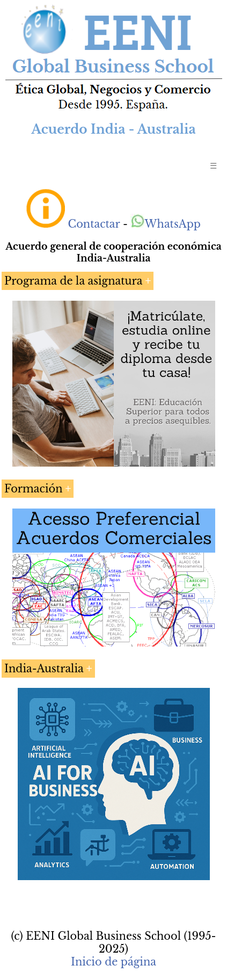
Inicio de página (113, 962)
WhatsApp (166, 224)
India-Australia (44, 669)
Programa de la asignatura (73, 281)
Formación (34, 489)
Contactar (94, 224)
